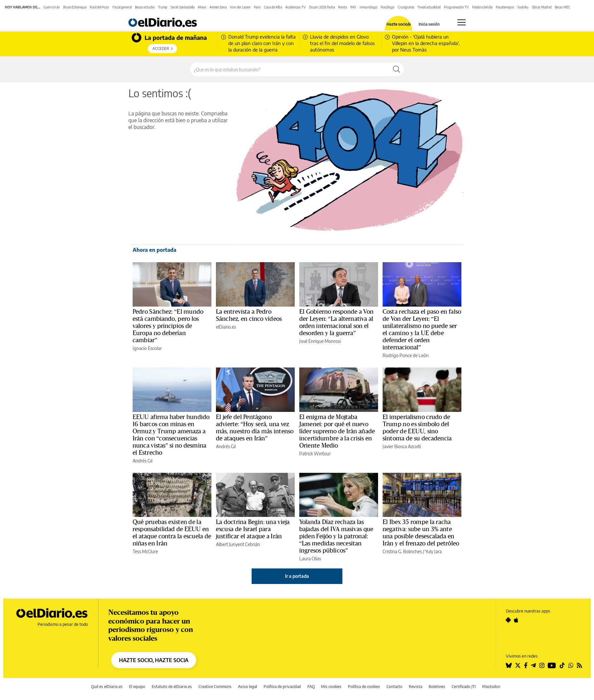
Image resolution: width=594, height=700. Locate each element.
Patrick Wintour (315, 454)
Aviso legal (248, 687)
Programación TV (456, 7)
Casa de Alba (273, 7)
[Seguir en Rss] (579, 665)
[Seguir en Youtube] (552, 665)
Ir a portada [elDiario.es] (297, 576)
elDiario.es (226, 327)
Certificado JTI (464, 687)
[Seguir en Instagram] (542, 665)
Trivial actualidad (429, 7)
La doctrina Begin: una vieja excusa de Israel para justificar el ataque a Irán (253, 529)
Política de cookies (364, 687)
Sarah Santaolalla (183, 7)
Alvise (202, 7)
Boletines (437, 687)
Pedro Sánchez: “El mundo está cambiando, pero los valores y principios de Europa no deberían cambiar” (168, 326)
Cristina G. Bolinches (402, 551)
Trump (163, 7)
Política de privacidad (282, 687)
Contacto (394, 687)
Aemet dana (218, 7)
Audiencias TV (296, 7)
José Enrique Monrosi (320, 341)
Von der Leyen (240, 7)
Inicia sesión (429, 24)
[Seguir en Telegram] (533, 665)
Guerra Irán (52, 7)
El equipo (137, 687)
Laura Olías (310, 559)
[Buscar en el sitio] (290, 69)
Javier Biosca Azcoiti (402, 446)
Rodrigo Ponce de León (406, 355)
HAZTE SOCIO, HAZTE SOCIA (154, 660)
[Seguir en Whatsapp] (571, 665)
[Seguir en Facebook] (526, 665)
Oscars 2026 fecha (322, 7)
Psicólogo (388, 7)
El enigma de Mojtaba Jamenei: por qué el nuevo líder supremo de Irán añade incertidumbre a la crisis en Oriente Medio (337, 431)
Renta (343, 7)
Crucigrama (406, 7)
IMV (353, 7)
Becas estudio (145, 7)
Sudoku (523, 7)
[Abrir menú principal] (462, 22)
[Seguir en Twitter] (518, 665)
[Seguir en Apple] (516, 620)
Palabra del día (482, 7)
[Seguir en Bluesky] (509, 665)
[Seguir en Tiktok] (562, 665)
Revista (416, 687)
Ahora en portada (154, 250)
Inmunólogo (368, 7)
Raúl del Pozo (100, 7)
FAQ (311, 687)
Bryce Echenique (75, 7)
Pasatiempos (505, 7)
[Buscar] (397, 69)
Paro (257, 7)
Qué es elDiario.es (107, 687)
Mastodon (491, 687)
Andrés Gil (143, 461)
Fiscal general (122, 7)
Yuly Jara (433, 551)
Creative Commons (215, 687)
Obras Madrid (542, 7)
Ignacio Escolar (147, 348)
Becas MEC (563, 7)
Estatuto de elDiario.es (172, 687)
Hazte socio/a (399, 24)
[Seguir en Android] (508, 620)
